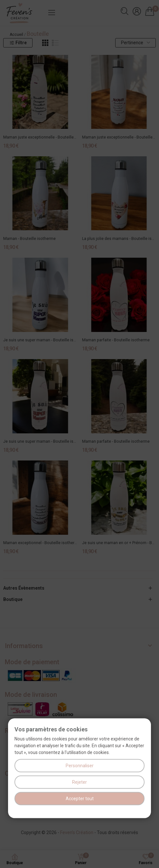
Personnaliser (80, 766)
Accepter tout (80, 799)
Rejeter (79, 782)
